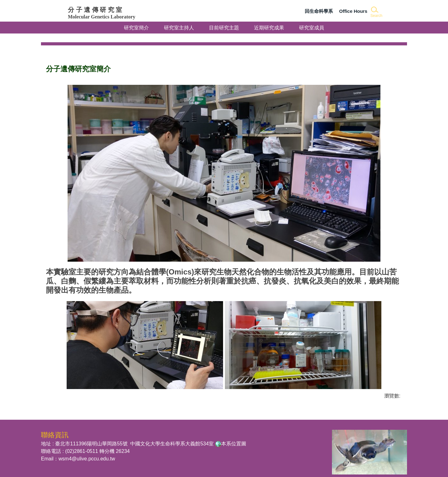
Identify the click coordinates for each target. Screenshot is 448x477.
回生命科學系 (319, 11)
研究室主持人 (179, 28)
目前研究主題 (224, 28)
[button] (376, 12)
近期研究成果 (269, 28)
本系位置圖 (234, 436)
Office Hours (353, 11)
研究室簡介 (136, 28)
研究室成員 (312, 26)
